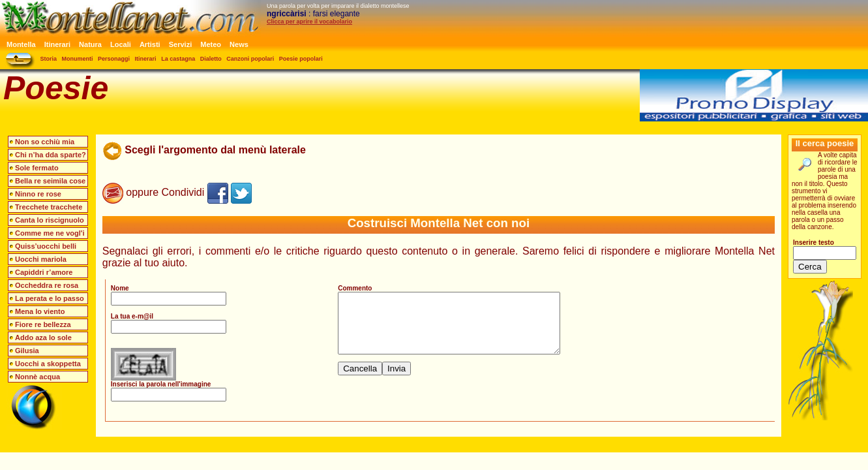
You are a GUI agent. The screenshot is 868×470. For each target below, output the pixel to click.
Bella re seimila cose (50, 181)
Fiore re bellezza (43, 324)
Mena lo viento (40, 311)
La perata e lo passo (50, 298)
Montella (21, 44)
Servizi (180, 44)
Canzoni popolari (250, 59)
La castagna (178, 59)
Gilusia (27, 351)
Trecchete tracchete (49, 207)
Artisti (150, 44)
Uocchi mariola (41, 259)
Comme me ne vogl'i (50, 233)
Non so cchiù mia (45, 142)
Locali (121, 44)
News (239, 44)
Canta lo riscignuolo (50, 220)
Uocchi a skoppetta (48, 364)
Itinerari (57, 44)
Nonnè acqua (37, 377)
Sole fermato (37, 168)
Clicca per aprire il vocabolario (309, 22)
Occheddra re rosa (47, 285)
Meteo (211, 44)
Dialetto (211, 59)
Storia (49, 59)
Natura (90, 44)
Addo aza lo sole (43, 337)
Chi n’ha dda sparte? (51, 155)
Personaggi (114, 59)
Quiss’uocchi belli (46, 246)
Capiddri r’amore (44, 272)
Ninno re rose (38, 194)
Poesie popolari (301, 59)
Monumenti (78, 59)
